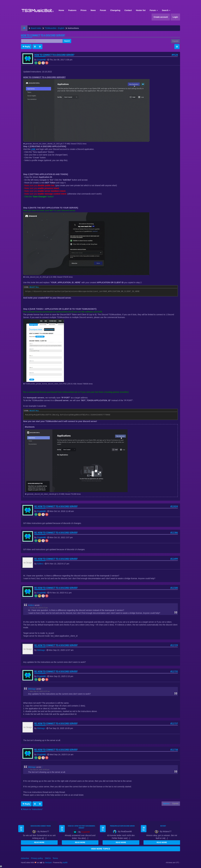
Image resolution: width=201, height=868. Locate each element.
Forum (103, 10)
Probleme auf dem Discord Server (122, 826)
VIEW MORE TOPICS (100, 849)
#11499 (174, 559)
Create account (161, 17)
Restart (163, 826)
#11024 (174, 506)
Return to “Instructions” (32, 809)
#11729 (174, 645)
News (93, 10)
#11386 (174, 533)
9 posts (175, 41)
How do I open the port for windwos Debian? (81, 827)
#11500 (174, 588)
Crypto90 (41, 60)
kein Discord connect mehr (41, 826)
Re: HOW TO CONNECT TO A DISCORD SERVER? (56, 506)
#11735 (174, 671)
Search (166, 10)
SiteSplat (48, 863)
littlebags (41, 650)
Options (166, 804)
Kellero (40, 564)
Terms (55, 858)
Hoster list (141, 10)
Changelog (115, 10)
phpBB (65, 863)
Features (72, 10)
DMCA (48, 858)
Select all (34, 287)
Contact (128, 10)
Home (61, 10)
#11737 (174, 723)
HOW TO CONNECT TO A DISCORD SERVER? (43, 35)
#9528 (175, 55)
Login (175, 17)
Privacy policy (37, 858)
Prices (83, 10)
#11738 (174, 750)
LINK (33, 149)
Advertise (25, 858)
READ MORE (39, 842)
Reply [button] (26, 47)
